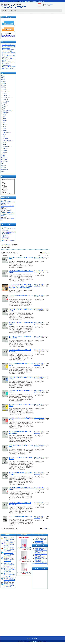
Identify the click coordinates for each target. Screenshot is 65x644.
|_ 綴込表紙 (4, 131)
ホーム (46, 5)
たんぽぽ (8, 191)
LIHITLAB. (8, 188)
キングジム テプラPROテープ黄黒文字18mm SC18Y (9, 565)
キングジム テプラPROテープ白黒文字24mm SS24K (9, 560)
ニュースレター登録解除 (8, 240)
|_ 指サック (4, 142)
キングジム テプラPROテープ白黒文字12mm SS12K (9, 539)
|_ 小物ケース (5, 105)
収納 (2, 163)
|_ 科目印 (4, 129)
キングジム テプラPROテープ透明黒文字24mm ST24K (10, 575)
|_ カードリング (5, 91)
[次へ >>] (47, 253)
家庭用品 (3, 165)
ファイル (3, 154)
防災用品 (3, 167)
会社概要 (4, 227)
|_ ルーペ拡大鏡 (5, 101)
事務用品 (8, 245)
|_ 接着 (3, 117)
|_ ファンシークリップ (7, 97)
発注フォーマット (8, 23)
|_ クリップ (4, 93)
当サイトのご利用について (9, 229)
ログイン (52, 5)
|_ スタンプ (4, 125)
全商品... (3, 171)
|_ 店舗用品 (4, 152)
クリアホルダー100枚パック (24, 572)
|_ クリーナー (5, 139)
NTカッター (8, 189)
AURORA (8, 184)
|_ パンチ (4, 127)
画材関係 (3, 82)
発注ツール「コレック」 (8, 62)
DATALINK (8, 187)
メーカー (3, 176)
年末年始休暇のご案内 (7, 210)
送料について (6, 64)
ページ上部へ (35, 638)
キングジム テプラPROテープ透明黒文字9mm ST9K (10, 580)
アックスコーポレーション (8, 194)
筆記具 (3, 76)
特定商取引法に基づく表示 (9, 232)
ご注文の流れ (6, 230)
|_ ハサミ (4, 115)
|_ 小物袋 (4, 107)
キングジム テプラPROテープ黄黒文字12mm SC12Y (9, 549)
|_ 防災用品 (4, 150)
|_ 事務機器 (4, 103)
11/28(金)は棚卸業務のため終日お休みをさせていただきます (8, 214)
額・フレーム (5, 158)
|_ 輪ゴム (4, 135)
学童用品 (3, 83)
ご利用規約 (5, 235)
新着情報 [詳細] (5, 198)
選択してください (8, 180)
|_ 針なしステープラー (7, 111)
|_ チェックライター (6, 95)
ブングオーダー (33, 641)
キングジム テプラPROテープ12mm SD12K (21, 517)
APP (8, 182)
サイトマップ (6, 239)
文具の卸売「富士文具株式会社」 (8, 35)
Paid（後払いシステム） (8, 68)
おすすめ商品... (5, 169)
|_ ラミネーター (5, 99)
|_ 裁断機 (4, 119)
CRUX (8, 185)
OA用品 (3, 156)
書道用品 (3, 80)
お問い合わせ (8, 29)
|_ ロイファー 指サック (7, 141)
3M (8, 181)
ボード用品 (4, 160)
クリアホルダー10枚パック (24, 548)
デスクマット (5, 162)
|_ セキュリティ (5, 148)
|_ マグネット (5, 144)
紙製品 (3, 78)
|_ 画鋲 (3, 109)
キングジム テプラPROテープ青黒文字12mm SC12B (9, 585)
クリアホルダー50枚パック (24, 560)
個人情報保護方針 (7, 234)
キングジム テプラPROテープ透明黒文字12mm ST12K (10, 570)
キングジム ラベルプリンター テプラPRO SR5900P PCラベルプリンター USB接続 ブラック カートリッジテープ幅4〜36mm (21, 286)
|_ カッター (4, 89)
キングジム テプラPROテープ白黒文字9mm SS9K (9, 544)
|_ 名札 (3, 137)
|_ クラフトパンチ (6, 133)
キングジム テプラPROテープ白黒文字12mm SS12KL (9, 554)
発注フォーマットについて (9, 67)
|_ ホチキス (4, 121)
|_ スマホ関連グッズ (6, 146)
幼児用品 (3, 85)
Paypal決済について (7, 65)
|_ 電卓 (3, 123)
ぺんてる (8, 193)
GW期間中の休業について (9, 45)
